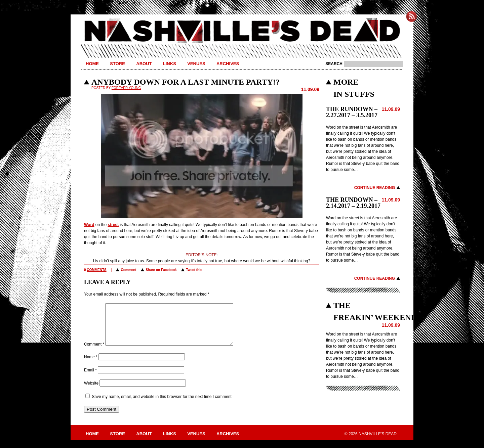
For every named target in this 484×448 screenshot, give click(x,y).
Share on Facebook (161, 270)
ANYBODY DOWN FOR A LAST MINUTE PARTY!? (186, 82)
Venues (196, 64)
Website (91, 391)
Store (117, 64)
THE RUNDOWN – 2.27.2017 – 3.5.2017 (352, 112)
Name (91, 365)
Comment (128, 270)
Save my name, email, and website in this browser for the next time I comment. (162, 405)
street (113, 225)
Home (92, 64)
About (144, 64)
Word (89, 225)
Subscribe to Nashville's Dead (411, 16)
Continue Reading (375, 188)
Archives (228, 64)
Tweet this (194, 270)
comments (96, 270)
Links (170, 64)
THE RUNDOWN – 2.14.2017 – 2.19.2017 (353, 203)
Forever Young (126, 88)
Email (90, 378)
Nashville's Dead (242, 31)
